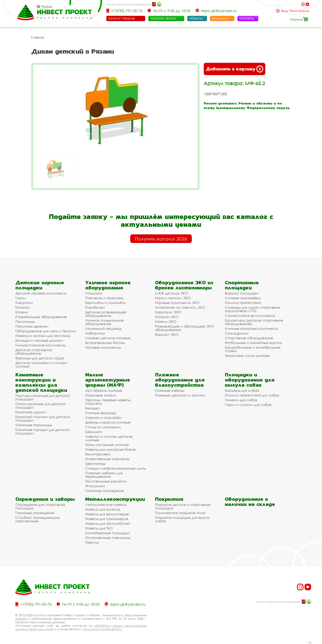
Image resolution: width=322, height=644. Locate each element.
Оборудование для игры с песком (46, 331)
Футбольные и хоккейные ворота (253, 343)
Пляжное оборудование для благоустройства (180, 380)
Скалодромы (237, 333)
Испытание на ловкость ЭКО (180, 307)
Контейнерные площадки (108, 533)
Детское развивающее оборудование (106, 314)
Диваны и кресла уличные (108, 422)
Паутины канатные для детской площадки (43, 397)
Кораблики (95, 307)
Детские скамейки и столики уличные (41, 364)
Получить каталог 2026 (161, 239)
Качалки (23, 307)
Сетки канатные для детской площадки (40, 406)
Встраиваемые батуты (105, 343)
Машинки (94, 293)
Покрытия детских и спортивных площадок (183, 506)
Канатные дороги (31, 412)
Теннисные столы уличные (247, 356)
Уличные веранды (101, 413)
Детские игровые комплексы (41, 293)
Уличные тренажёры (243, 298)
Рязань (47, 7)
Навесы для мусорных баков (110, 449)
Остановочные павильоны (108, 538)
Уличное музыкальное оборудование (104, 322)
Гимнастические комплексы (40, 345)
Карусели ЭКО (168, 312)
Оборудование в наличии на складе (250, 502)
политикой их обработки (102, 629)
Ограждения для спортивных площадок (40, 506)
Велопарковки (98, 454)
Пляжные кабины (170, 390)
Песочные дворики (32, 326)
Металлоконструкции (115, 499)
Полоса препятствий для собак (252, 395)
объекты (196, 18)
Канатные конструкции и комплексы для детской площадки (41, 382)
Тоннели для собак (241, 400)
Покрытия (169, 499)
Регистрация (299, 11)
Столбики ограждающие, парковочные (38, 519)
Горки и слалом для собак (248, 405)
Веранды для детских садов (40, 358)
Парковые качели (101, 395)
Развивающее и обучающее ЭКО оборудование (185, 328)
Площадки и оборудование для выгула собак (250, 380)
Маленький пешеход (103, 328)
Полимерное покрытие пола (180, 513)
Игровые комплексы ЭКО (177, 303)
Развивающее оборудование (41, 317)
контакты (247, 18)
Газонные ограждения (105, 491)
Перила (92, 542)
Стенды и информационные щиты (116, 468)
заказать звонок (163, 18)
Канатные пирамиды (34, 425)
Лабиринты (95, 333)
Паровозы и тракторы (104, 298)
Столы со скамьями (103, 427)
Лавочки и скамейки (103, 418)
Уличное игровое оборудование (108, 285)
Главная (38, 37)
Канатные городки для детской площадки (42, 431)
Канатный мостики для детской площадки (43, 418)
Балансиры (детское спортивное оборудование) (254, 322)
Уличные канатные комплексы (251, 328)
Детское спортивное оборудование (34, 352)
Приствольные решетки (106, 481)
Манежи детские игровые (108, 338)
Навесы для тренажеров (107, 519)
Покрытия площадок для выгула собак (182, 519)
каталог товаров (121, 18)
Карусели (24, 303)
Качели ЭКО (166, 321)
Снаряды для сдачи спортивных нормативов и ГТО (252, 309)
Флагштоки (95, 486)
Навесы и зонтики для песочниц (43, 336)
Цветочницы (95, 464)
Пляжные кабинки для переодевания (104, 475)
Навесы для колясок (103, 509)
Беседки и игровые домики (39, 340)
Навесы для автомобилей (108, 523)
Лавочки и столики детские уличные (109, 438)
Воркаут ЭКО (167, 334)
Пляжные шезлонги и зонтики (180, 395)
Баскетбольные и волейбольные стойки (253, 349)
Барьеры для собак (242, 390)
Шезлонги (94, 432)
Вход (285, 11)
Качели (22, 312)
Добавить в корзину (235, 69)
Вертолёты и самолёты (105, 303)
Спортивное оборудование (249, 338)
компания (220, 18)
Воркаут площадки (242, 293)
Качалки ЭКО (167, 317)
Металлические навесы (106, 505)
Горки (21, 298)
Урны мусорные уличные (107, 445)
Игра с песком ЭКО (173, 298)
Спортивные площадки (242, 285)
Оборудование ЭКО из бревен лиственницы (184, 285)
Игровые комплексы (103, 347)
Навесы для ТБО (99, 528)
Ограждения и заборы (45, 499)
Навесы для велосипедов (107, 514)
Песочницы (25, 321)
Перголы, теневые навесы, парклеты (108, 402)
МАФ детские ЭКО (172, 293)
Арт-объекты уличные (104, 390)
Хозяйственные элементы (107, 459)
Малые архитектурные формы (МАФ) (108, 380)
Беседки (93, 408)
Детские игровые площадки (40, 285)
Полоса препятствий (243, 303)
